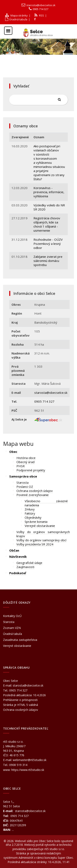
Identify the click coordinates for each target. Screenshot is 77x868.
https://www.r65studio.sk (28, 770)
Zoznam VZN (12, 628)
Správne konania (36, 522)
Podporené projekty (31, 470)
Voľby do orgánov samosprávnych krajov (43, 534)
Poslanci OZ (25, 487)
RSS (39, 15)
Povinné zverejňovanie (33, 495)
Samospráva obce (23, 476)
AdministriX (26, 858)
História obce (26, 458)
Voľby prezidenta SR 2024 (35, 544)
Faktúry (30, 513)
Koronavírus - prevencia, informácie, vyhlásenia (49, 192)
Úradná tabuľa (16, 19)
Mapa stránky (16, 15)
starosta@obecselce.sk (41, 5)
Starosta (22, 482)
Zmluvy (30, 509)
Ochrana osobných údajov (35, 491)
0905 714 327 (40, 9)
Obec (13, 452)
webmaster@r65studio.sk (30, 760)
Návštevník (18, 557)
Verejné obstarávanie (40, 526)
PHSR (21, 466)
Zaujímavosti (25, 567)
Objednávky (33, 517)
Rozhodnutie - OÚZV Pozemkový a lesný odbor (48, 244)
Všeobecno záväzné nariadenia (46, 503)
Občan (14, 550)
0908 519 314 (18, 765)
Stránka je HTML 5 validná (21, 705)
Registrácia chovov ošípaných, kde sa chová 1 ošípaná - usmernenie (47, 224)
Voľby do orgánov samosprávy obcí (41, 540)
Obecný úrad (25, 462)
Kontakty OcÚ (12, 616)
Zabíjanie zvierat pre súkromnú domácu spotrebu (48, 261)
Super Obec (65, 858)
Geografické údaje (29, 563)
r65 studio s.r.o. (55, 849)
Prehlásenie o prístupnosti (20, 700)
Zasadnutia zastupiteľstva (20, 640)
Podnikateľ (18, 573)
